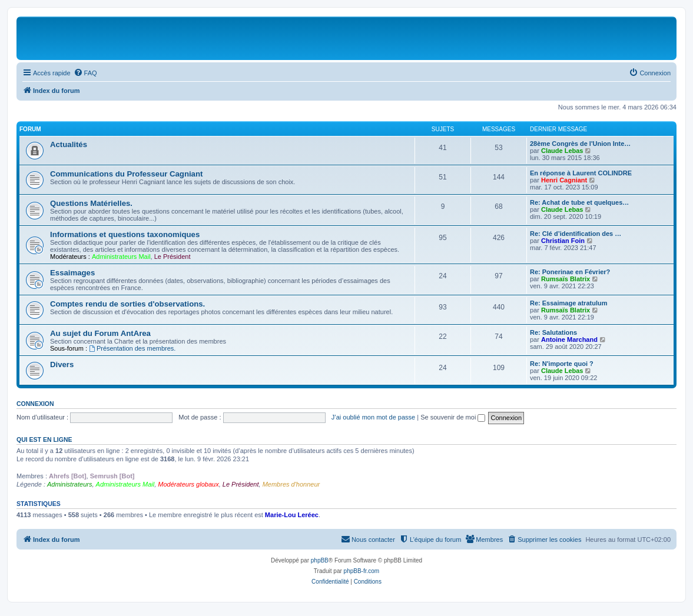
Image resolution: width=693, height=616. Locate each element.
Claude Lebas (562, 151)
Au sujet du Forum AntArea (100, 333)
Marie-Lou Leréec (292, 515)
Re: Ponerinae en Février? (570, 272)
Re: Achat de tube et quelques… (579, 202)
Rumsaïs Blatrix (566, 279)
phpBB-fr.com (362, 571)
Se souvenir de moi (453, 417)
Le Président (173, 257)
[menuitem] (85, 73)
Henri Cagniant (564, 180)
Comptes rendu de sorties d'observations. (127, 304)
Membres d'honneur (291, 484)
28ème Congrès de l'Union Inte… (580, 144)
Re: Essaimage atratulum (568, 303)
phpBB (320, 560)
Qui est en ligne (44, 439)
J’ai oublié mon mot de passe (373, 417)
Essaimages (72, 273)
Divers (62, 364)
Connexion (35, 404)
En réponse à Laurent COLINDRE (581, 173)
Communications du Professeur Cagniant (126, 174)
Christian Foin (563, 241)
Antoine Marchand (569, 339)
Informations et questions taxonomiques (125, 234)
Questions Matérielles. (91, 203)
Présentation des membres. (132, 348)
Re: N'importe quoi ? (562, 364)
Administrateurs (69, 484)
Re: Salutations (553, 332)
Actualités (69, 144)
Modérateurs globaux (188, 484)
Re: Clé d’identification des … (576, 234)
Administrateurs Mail (121, 257)
